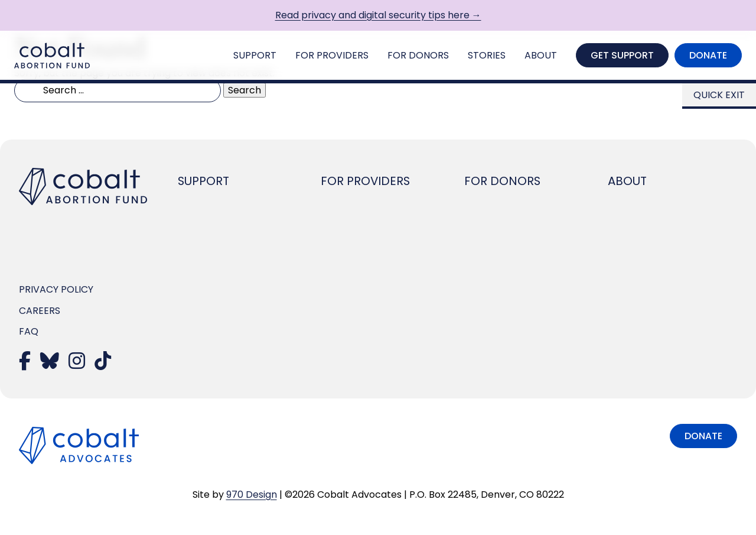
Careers (40, 311)
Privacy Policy (56, 289)
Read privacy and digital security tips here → (378, 15)
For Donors (418, 55)
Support (255, 55)
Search (245, 90)
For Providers (332, 55)
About (541, 55)
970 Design (252, 495)
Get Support (622, 55)
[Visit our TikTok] (103, 364)
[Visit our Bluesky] (50, 364)
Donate (708, 55)
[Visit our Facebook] (25, 364)
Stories (487, 55)
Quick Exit (719, 95)
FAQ (29, 331)
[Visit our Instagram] (77, 364)
